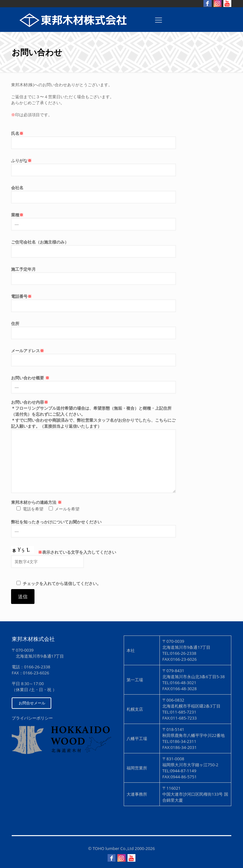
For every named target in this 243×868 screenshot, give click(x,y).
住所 (93, 330)
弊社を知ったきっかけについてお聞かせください (93, 528)
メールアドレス (93, 357)
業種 (93, 221)
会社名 (93, 194)
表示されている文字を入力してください (93, 560)
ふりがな (93, 167)
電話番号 (93, 303)
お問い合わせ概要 (93, 384)
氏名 (93, 140)
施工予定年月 (93, 276)
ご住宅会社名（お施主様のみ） (93, 248)
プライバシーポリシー (32, 718)
